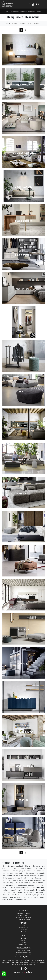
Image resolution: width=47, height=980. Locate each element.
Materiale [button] (23, 24)
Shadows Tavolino (24, 153)
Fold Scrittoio (23, 255)
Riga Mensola (23, 51)
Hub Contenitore (23, 766)
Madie (23, 940)
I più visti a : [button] (37, 24)
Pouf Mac (23, 425)
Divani (23, 938)
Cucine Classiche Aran (23, 955)
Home (8, 11)
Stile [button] (30, 24)
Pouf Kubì (23, 630)
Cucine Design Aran (23, 951)
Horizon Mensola (23, 732)
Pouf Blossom (23, 528)
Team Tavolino (23, 596)
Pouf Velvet (23, 562)
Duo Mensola (23, 289)
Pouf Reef (23, 459)
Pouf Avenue (23, 494)
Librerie (23, 942)
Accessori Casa (15, 11)
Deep (23, 323)
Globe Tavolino (23, 85)
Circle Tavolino (23, 187)
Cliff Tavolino (23, 834)
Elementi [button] (15, 24)
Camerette (23, 930)
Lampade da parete (23, 919)
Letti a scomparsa (23, 928)
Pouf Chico (23, 664)
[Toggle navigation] (43, 4)
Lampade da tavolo (23, 913)
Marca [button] (8, 24)
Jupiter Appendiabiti (23, 357)
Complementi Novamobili (34, 11)
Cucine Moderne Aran (24, 953)
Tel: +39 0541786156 (38, 963)
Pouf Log (23, 800)
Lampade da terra (23, 915)
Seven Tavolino (23, 119)
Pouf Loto (23, 391)
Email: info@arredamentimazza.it (23, 965)
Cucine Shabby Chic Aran (24, 957)
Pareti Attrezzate (23, 944)
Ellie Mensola (24, 698)
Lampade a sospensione (23, 917)
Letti (23, 926)
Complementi (23, 11)
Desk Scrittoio (23, 221)
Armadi (23, 932)
